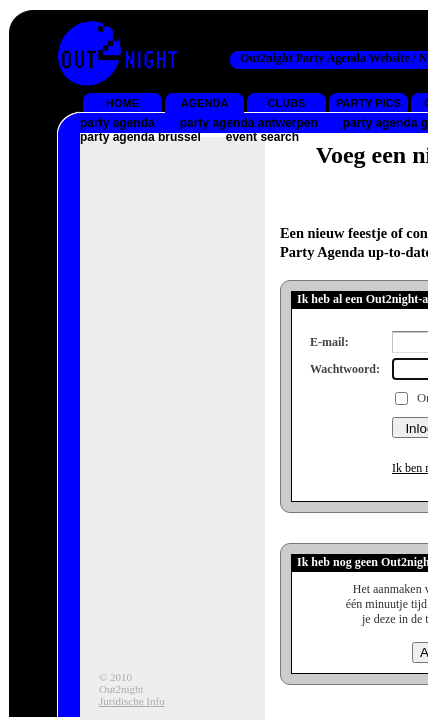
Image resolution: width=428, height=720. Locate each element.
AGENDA (205, 103)
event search (262, 137)
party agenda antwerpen (249, 123)
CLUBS (287, 103)
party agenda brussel (140, 137)
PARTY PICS (368, 103)
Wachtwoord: (345, 369)
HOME (122, 103)
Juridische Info (132, 701)
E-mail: (329, 342)
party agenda (117, 123)
